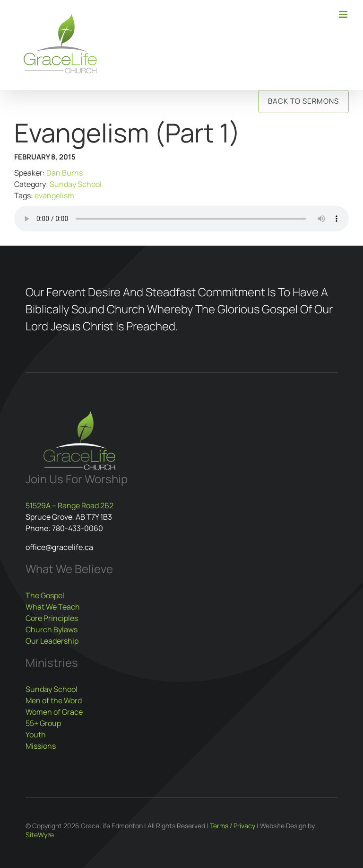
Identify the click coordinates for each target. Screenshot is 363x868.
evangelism (54, 195)
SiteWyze (40, 835)
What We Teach (53, 607)
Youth (36, 735)
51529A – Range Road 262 (69, 505)
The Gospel (45, 595)
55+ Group (43, 723)
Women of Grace (54, 712)
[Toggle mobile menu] (344, 14)
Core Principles (52, 618)
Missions (41, 746)
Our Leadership (52, 641)
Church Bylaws (52, 629)
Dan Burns (65, 173)
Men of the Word (54, 700)
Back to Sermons (303, 101)
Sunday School (76, 184)
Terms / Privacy (233, 826)
